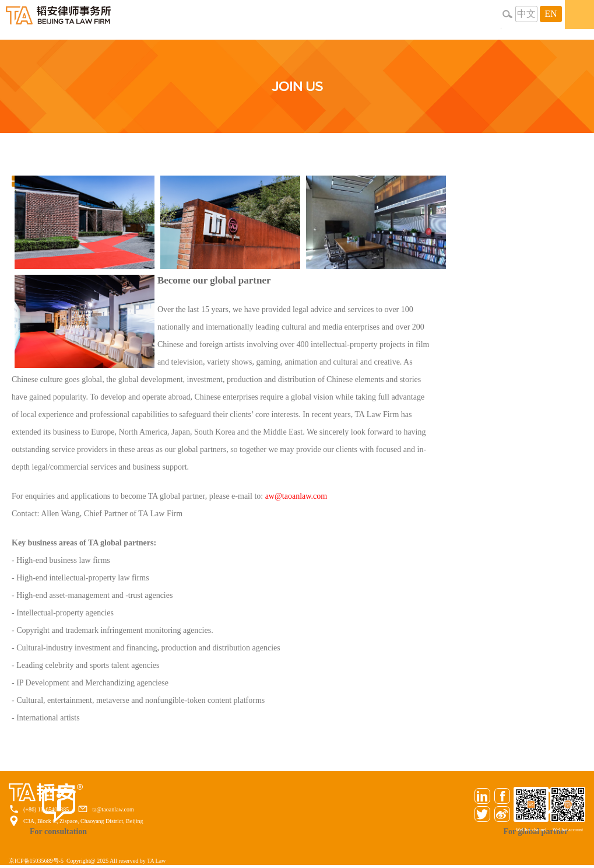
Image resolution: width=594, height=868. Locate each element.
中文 (526, 14)
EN (551, 14)
